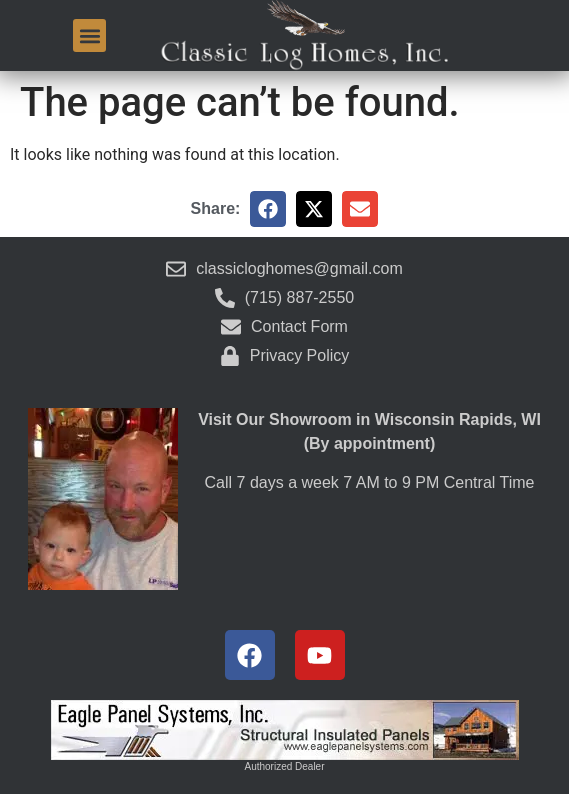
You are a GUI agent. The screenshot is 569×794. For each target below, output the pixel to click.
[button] (89, 35)
